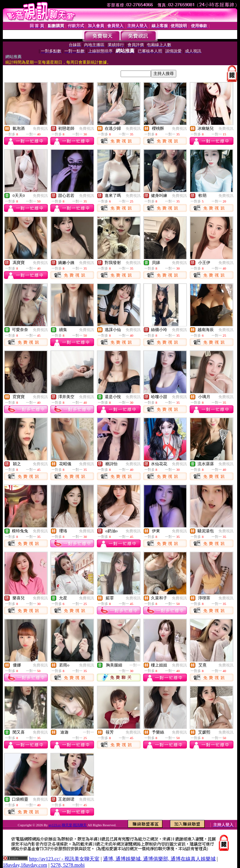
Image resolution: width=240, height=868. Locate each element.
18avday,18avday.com (25, 865)
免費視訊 (40, 129)
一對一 (135, 665)
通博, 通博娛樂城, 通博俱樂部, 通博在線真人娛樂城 (159, 859)
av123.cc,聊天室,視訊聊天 (68, 825)
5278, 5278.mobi (68, 865)
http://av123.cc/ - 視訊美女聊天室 (64, 859)
